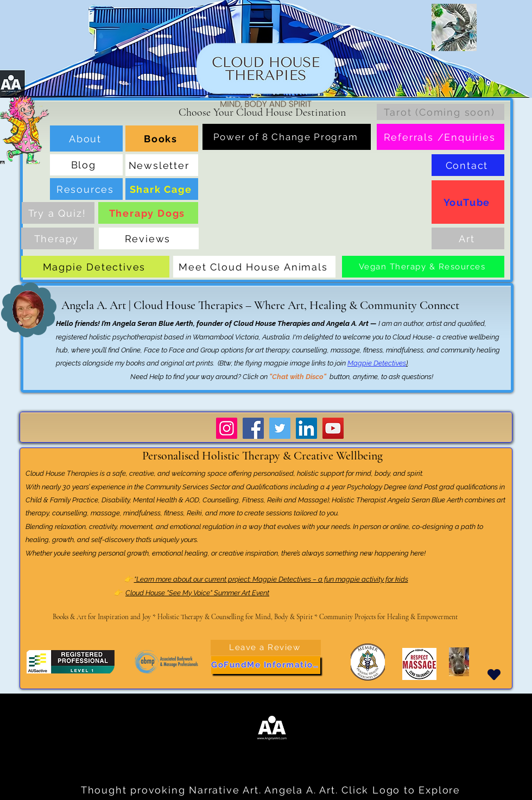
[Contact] (468, 165)
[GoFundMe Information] (266, 665)
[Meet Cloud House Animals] (254, 267)
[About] (86, 138)
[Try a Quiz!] (58, 213)
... (13, 713)
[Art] (468, 238)
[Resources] (86, 189)
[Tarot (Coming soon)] (441, 112)
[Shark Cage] (162, 189)
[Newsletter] (162, 165)
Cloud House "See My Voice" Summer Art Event (197, 593)
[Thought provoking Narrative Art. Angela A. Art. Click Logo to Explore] (272, 790)
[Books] (162, 138)
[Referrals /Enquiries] (441, 137)
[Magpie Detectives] (95, 267)
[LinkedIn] (306, 428)
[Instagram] (227, 428)
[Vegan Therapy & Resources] (423, 267)
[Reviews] (149, 238)
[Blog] (86, 165)
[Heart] (494, 675)
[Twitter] (280, 428)
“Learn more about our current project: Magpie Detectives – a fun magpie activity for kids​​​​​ (271, 579)
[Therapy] (58, 238)
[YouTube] (468, 202)
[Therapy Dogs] (148, 213)
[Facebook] (253, 428)
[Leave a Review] (266, 648)
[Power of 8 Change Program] (287, 137)
